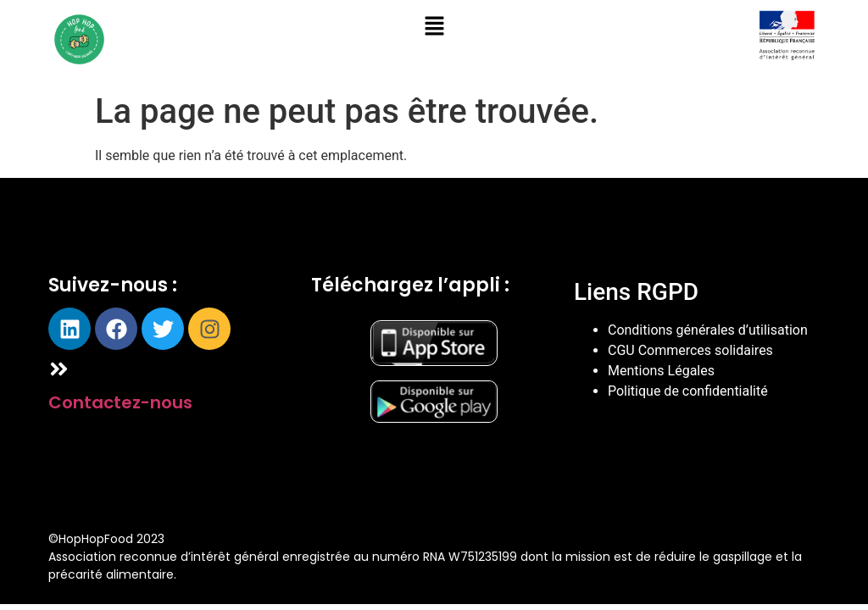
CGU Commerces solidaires (690, 350)
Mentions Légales (661, 371)
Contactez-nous (120, 402)
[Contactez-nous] (59, 369)
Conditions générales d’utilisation (708, 330)
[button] (434, 27)
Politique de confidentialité (688, 391)
